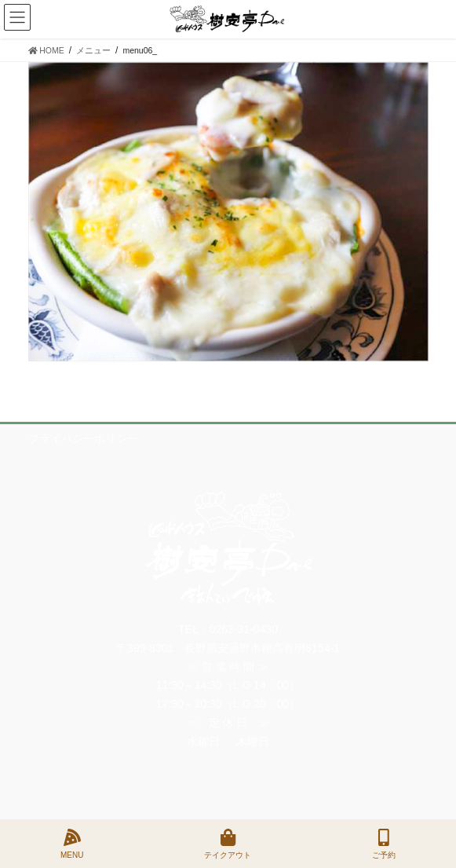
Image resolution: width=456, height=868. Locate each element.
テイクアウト (228, 844)
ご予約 (384, 844)
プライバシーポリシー (83, 438)
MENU (72, 844)
